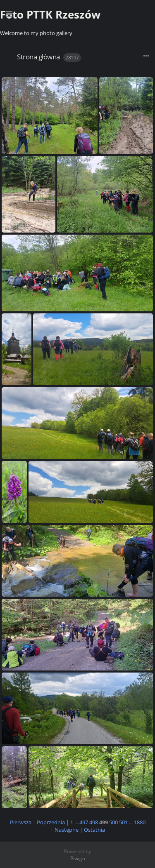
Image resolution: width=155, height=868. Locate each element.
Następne (67, 830)
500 (113, 822)
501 (123, 822)
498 (94, 822)
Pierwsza (21, 822)
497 (84, 822)
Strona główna (38, 57)
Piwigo (78, 858)
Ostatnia (94, 830)
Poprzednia (51, 822)
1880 (140, 822)
